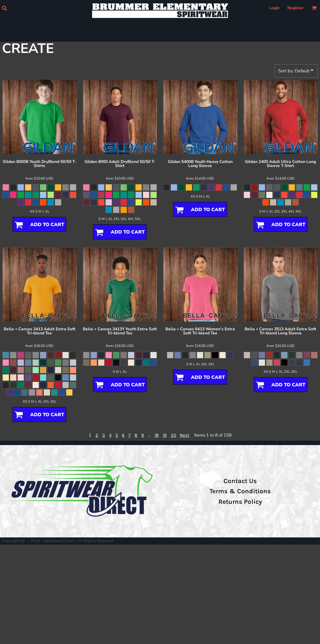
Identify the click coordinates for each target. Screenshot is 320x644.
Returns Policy (240, 502)
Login (274, 8)
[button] (4, 8)
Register (296, 8)
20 (174, 435)
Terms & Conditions (240, 491)
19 (165, 435)
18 (157, 435)
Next (184, 435)
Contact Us (240, 481)
